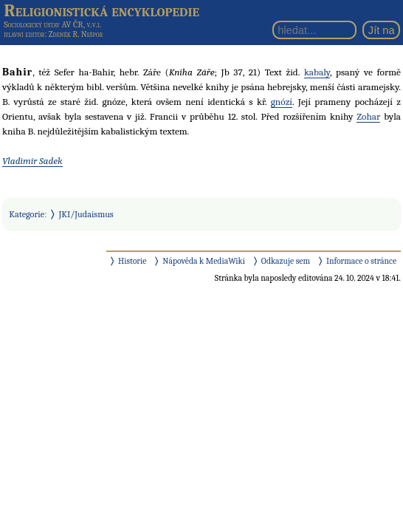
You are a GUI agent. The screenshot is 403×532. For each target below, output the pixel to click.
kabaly (317, 72)
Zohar (368, 116)
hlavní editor (24, 34)
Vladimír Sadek (32, 161)
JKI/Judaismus (86, 214)
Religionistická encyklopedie (101, 10)
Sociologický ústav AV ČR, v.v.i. (52, 24)
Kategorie (27, 214)
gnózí (282, 102)
